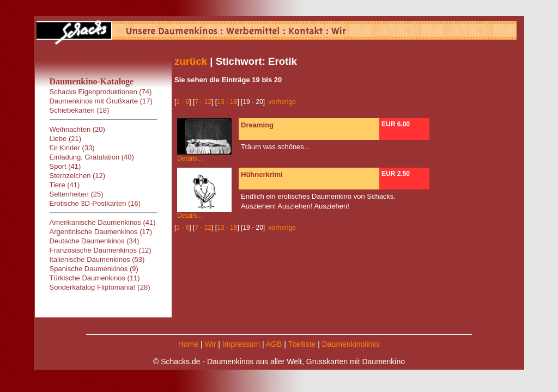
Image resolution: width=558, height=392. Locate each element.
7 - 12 (203, 102)
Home (188, 344)
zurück (191, 61)
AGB (274, 344)
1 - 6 (183, 102)
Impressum (241, 344)
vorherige (282, 102)
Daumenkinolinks (351, 344)
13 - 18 (227, 102)
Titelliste (302, 344)
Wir (210, 344)
